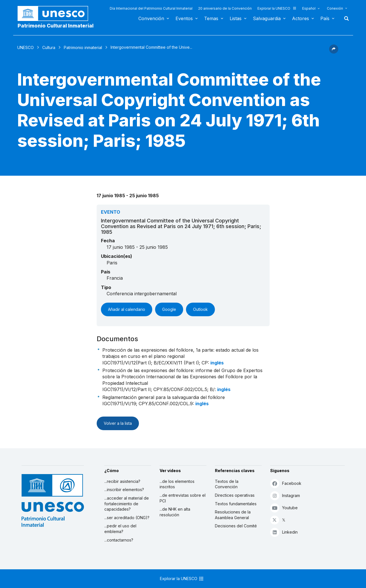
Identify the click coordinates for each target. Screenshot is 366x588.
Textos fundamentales (236, 504)
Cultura (49, 47)
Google (169, 309)
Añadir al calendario (127, 309)
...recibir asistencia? (122, 481)
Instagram (285, 495)
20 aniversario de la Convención (225, 8)
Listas (236, 18)
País (325, 18)
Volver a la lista (118, 423)
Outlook (200, 309)
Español (309, 8)
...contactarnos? (119, 540)
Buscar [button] (345, 18)
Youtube (284, 508)
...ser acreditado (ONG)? (127, 518)
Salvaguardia (267, 18)
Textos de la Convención (227, 484)
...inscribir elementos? (124, 490)
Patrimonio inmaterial (83, 47)
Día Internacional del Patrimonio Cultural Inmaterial (151, 8)
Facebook (286, 483)
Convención (151, 18)
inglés (217, 363)
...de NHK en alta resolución (175, 512)
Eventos (184, 18)
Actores (301, 18)
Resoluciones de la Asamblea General (233, 515)
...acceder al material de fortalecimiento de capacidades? (127, 504)
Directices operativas (235, 495)
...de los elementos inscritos (177, 484)
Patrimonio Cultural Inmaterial (56, 26)
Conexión (335, 8)
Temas (211, 18)
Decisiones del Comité (236, 526)
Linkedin (284, 532)
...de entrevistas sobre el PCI (183, 498)
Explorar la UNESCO (277, 8)
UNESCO (26, 47)
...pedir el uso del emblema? (120, 529)
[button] (334, 52)
